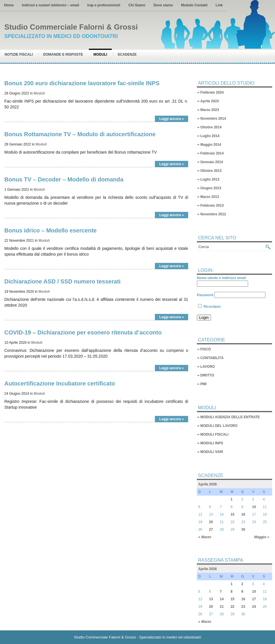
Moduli (100, 54)
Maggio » (262, 537)
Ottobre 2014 (211, 127)
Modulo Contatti (194, 5)
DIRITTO (207, 375)
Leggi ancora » (172, 119)
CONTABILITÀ (212, 358)
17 (254, 599)
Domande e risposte (63, 54)
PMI (203, 384)
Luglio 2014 (210, 136)
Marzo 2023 (210, 110)
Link (219, 5)
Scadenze (127, 54)
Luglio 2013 (210, 179)
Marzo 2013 (210, 197)
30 (243, 530)
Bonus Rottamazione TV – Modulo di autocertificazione (80, 134)
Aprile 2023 (210, 101)
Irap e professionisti (104, 5)
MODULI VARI (212, 452)
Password (205, 295)
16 (243, 514)
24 (254, 607)
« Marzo (205, 537)
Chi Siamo (137, 5)
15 (232, 514)
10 (254, 507)
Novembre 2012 (213, 214)
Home (9, 5)
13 (211, 599)
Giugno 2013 (211, 188)
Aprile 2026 (208, 484)
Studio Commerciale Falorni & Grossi (71, 27)
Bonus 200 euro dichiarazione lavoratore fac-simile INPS (82, 83)
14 (222, 599)
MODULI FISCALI (214, 434)
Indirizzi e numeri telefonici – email (50, 5)
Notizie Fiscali (19, 54)
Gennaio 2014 (212, 162)
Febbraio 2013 (212, 205)
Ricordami (209, 307)
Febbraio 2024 (212, 92)
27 (211, 530)
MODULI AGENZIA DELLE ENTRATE (230, 417)
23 (243, 607)
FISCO (206, 349)
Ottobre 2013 (211, 171)
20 (211, 522)
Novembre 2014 (213, 119)
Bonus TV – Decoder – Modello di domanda (64, 179)
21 (222, 607)
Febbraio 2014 (212, 153)
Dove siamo (163, 5)
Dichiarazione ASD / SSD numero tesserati (63, 281)
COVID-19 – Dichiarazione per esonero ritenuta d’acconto (83, 332)
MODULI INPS (212, 443)
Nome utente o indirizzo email (221, 278)
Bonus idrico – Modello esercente (51, 230)
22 (232, 607)
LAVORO (208, 367)
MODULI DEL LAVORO (219, 426)
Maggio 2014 (211, 145)
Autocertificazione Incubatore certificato (60, 383)
